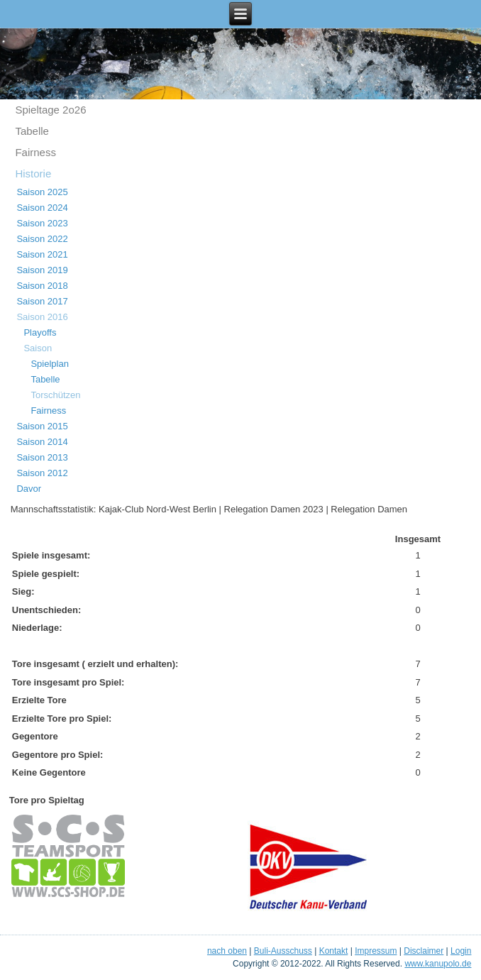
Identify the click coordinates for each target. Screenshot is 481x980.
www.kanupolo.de (438, 964)
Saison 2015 (42, 426)
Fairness (35, 152)
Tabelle (32, 131)
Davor (29, 489)
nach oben (227, 951)
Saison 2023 (42, 223)
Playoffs (40, 332)
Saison (38, 348)
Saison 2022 (42, 239)
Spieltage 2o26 (50, 110)
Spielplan (50, 364)
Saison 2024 (42, 208)
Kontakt (334, 951)
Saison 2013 (42, 457)
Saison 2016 (42, 317)
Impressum (376, 951)
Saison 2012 (42, 473)
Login (461, 951)
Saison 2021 (42, 254)
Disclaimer (424, 951)
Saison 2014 (42, 442)
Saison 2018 (42, 286)
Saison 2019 (42, 270)
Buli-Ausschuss (283, 951)
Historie (33, 174)
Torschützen (55, 395)
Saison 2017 (42, 301)
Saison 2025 (42, 192)
